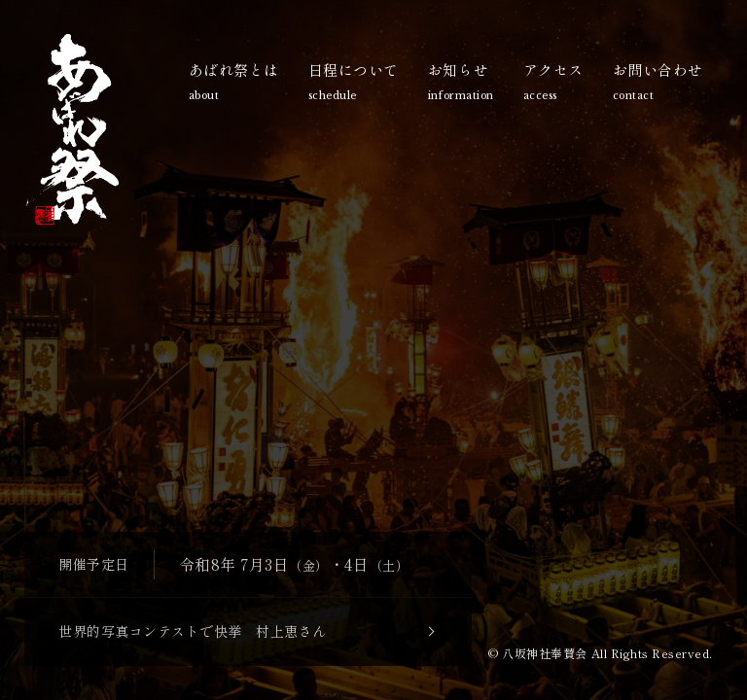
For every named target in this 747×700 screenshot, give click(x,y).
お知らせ (461, 83)
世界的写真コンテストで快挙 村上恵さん (193, 631)
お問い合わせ (658, 83)
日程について (354, 83)
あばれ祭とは (234, 83)
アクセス (553, 83)
